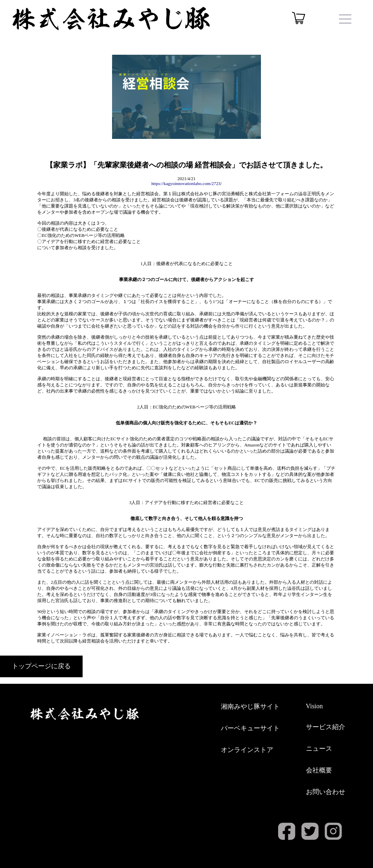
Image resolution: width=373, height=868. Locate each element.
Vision (315, 706)
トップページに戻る (41, 666)
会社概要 (319, 770)
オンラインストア (247, 750)
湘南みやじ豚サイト (250, 706)
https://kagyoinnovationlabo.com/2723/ (186, 183)
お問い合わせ (326, 792)
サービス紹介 (326, 727)
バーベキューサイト (250, 728)
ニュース (319, 749)
